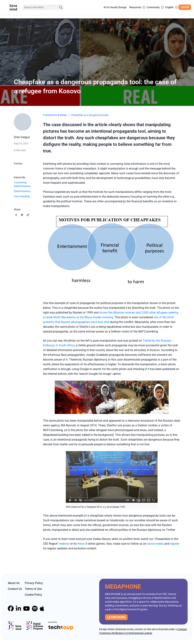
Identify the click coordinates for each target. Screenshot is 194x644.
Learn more (116, 617)
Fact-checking (22, 196)
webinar (64, 544)
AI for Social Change (115, 7)
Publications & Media (55, 115)
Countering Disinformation (22, 184)
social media (155, 544)
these (81, 544)
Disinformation (22, 191)
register (175, 544)
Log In (185, 7)
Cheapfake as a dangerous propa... (91, 115)
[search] (61, 7)
